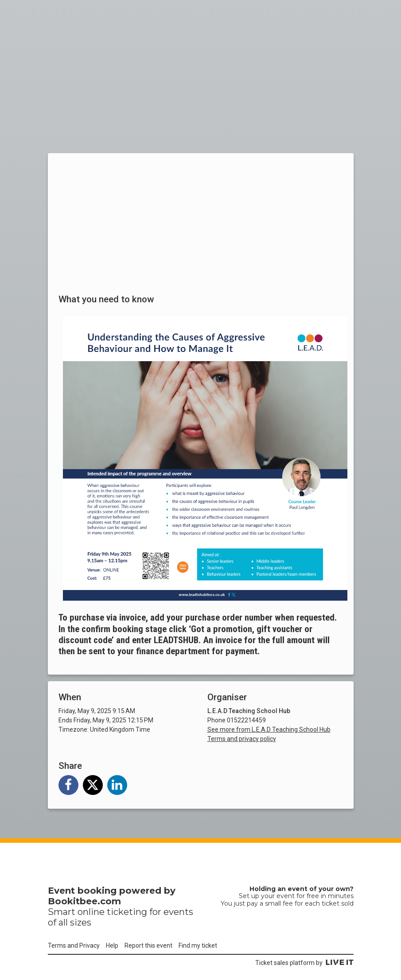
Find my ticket (198, 945)
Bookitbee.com (84, 901)
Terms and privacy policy (242, 739)
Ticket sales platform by (304, 963)
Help (112, 945)
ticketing (127, 912)
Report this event (148, 945)
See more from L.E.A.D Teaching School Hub (269, 729)
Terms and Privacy (74, 945)
